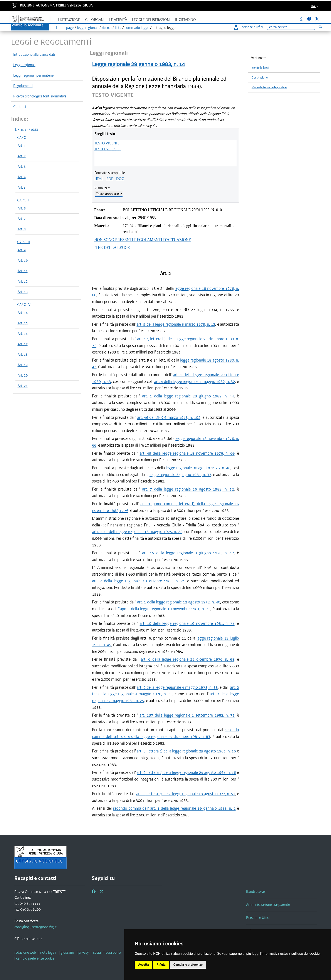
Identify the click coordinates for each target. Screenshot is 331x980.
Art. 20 (23, 375)
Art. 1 (22, 146)
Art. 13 (23, 292)
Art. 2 (22, 156)
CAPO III (24, 242)
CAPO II (23, 200)
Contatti (20, 107)
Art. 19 (23, 365)
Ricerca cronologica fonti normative (40, 96)
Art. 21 (23, 386)
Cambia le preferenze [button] (188, 965)
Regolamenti (23, 86)
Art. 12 (23, 281)
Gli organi (95, 20)
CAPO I (23, 137)
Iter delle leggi (260, 68)
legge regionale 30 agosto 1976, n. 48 (198, 468)
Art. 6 (22, 208)
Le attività (118, 20)
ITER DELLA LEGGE (112, 248)
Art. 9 (22, 250)
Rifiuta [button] (161, 965)
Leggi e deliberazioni (151, 20)
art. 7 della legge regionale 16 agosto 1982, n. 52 (188, 489)
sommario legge (137, 28)
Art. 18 (23, 354)
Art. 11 (23, 271)
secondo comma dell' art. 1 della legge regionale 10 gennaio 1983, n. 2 (174, 808)
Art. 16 (23, 333)
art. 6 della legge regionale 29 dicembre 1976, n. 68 (188, 659)
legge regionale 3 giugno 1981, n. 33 (180, 475)
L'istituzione (69, 20)
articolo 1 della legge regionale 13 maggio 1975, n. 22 (137, 532)
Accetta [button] (144, 965)
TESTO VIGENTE (107, 143)
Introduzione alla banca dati (34, 54)
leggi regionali (88, 28)
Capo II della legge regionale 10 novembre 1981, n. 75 (164, 609)
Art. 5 (22, 187)
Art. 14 (23, 313)
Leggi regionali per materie (33, 75)
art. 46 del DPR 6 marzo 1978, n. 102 (169, 417)
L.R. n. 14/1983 (27, 129)
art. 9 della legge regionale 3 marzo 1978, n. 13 (176, 324)
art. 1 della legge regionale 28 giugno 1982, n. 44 (188, 396)
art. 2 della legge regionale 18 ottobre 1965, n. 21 (139, 581)
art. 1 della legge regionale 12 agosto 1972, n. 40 (179, 602)
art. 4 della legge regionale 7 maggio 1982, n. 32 (195, 381)
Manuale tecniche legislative (269, 87)
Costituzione (260, 78)
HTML (99, 179)
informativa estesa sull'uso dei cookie (291, 954)
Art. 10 (23, 260)
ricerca (107, 28)
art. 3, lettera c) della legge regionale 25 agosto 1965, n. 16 (186, 751)
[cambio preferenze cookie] (35, 958)
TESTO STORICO (108, 149)
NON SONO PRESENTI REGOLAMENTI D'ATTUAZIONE (143, 240)
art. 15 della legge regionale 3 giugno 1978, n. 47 (188, 553)
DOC (120, 179)
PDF (110, 179)
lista (118, 28)
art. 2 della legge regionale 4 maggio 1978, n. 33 (177, 687)
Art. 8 (22, 229)
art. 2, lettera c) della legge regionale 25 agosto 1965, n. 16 (186, 772)
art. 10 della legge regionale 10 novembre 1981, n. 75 (187, 623)
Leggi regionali (24, 65)
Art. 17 (23, 344)
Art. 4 (22, 177)
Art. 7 (22, 219)
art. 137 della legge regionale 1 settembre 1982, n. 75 (187, 715)
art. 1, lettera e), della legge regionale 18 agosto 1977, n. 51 (186, 794)
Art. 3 (22, 166)
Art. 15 (23, 323)
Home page (65, 28)
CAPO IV (24, 305)
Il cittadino (186, 20)
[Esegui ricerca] (320, 26)
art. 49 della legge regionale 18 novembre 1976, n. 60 (187, 453)
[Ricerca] (291, 27)
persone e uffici (248, 27)
